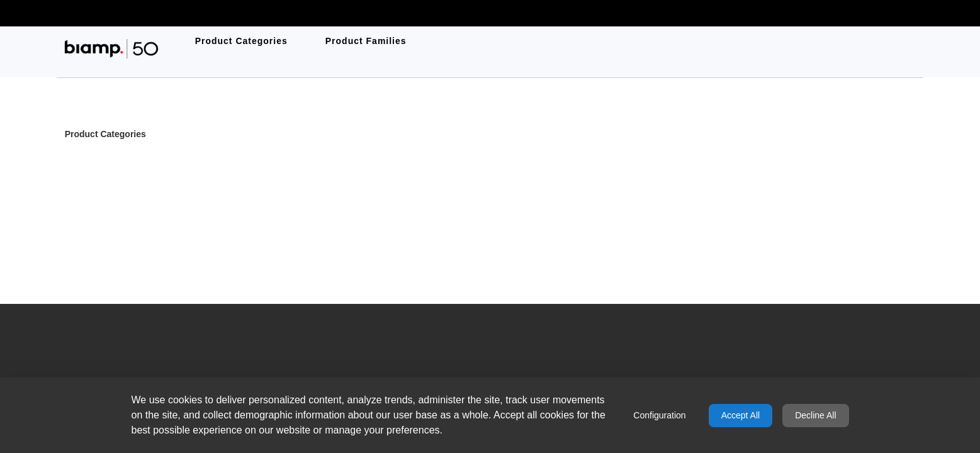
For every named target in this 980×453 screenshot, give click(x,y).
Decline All (815, 415)
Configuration (659, 415)
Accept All (741, 415)
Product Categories (105, 135)
